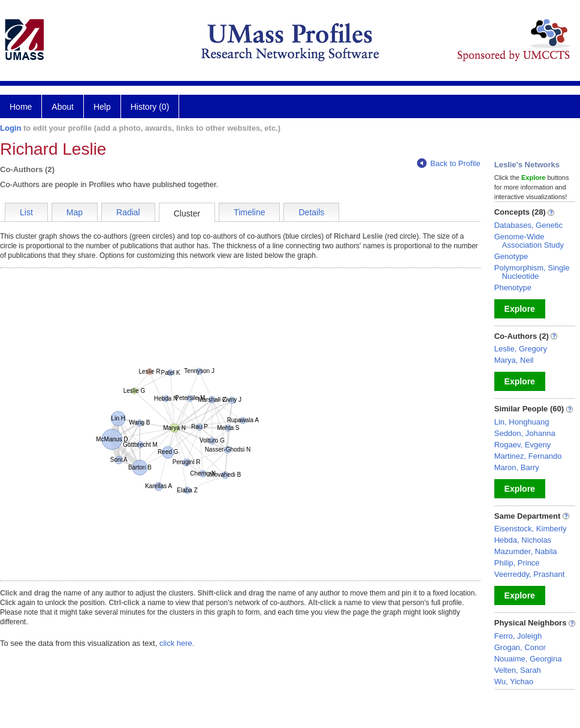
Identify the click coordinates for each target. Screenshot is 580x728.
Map (75, 212)
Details (311, 212)
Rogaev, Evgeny (522, 445)
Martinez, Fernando (528, 456)
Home (21, 107)
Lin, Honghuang (522, 422)
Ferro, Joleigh (518, 636)
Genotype (511, 256)
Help (102, 107)
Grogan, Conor (520, 647)
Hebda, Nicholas (523, 540)
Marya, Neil (514, 360)
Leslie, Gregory (521, 349)
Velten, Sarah (518, 670)
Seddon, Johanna (525, 433)
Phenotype (513, 288)
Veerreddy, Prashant (530, 574)
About (63, 107)
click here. (177, 643)
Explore (520, 309)
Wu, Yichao (514, 682)
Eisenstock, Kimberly (531, 529)
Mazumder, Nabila (526, 551)
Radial (128, 212)
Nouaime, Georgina (528, 659)
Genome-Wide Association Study (529, 241)
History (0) (150, 107)
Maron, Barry (517, 467)
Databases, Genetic (528, 225)
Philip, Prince (517, 563)
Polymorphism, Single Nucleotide (532, 272)
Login (10, 128)
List (26, 212)
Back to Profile (449, 163)
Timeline (249, 212)
